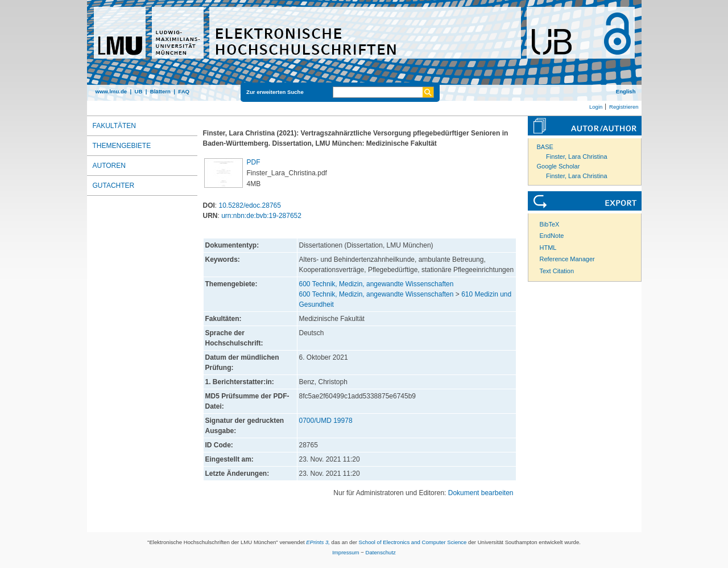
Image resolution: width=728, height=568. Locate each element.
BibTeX (550, 224)
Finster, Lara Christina (577, 157)
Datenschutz (381, 552)
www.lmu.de (111, 91)
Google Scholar (559, 166)
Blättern (160, 91)
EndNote (552, 236)
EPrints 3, (318, 542)
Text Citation (557, 271)
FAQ (184, 91)
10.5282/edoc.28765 (250, 205)
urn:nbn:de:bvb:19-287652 (261, 216)
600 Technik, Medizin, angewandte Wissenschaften (377, 284)
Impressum (346, 552)
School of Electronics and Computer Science (413, 542)
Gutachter (114, 186)
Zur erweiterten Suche (275, 92)
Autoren (109, 166)
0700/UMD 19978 (326, 421)
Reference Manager (567, 259)
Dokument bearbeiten (481, 493)
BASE (545, 147)
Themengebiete (122, 146)
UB (138, 91)
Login (596, 107)
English (626, 91)
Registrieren (624, 107)
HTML (548, 248)
